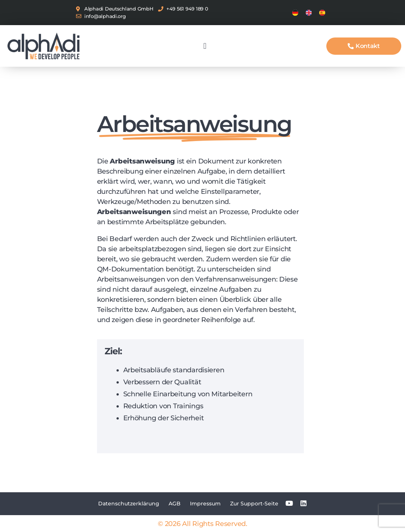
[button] (205, 46)
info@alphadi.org (105, 16)
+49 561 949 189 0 (187, 9)
